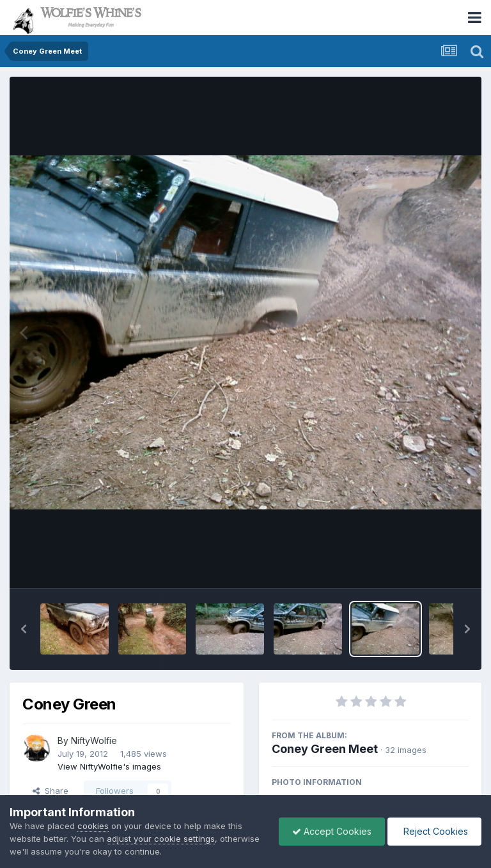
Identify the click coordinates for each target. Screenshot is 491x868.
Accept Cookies (332, 831)
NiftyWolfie (94, 740)
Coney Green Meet (325, 749)
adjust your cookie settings (161, 839)
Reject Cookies (434, 831)
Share (51, 791)
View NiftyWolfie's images (109, 766)
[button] (24, 629)
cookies (93, 826)
